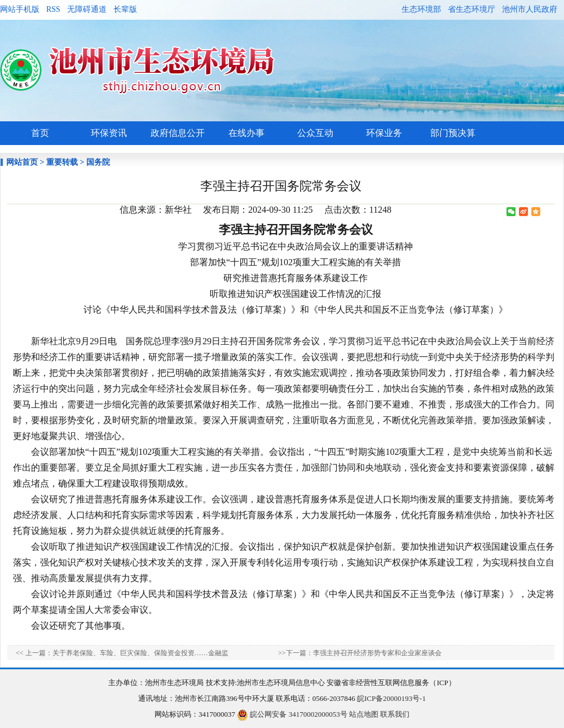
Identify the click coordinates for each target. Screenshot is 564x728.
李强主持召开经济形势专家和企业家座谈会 (377, 653)
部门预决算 (453, 133)
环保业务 (384, 133)
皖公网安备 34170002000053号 (292, 714)
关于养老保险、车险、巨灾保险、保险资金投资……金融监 (140, 653)
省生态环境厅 (472, 9)
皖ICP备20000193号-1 (391, 698)
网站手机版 (20, 9)
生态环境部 (421, 9)
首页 (40, 133)
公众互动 (315, 133)
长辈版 (125, 9)
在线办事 (246, 133)
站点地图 (364, 714)
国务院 (98, 162)
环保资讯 (109, 133)
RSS (53, 9)
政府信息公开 (178, 133)
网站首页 (22, 162)
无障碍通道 (87, 9)
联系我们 (395, 714)
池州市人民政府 (530, 9)
